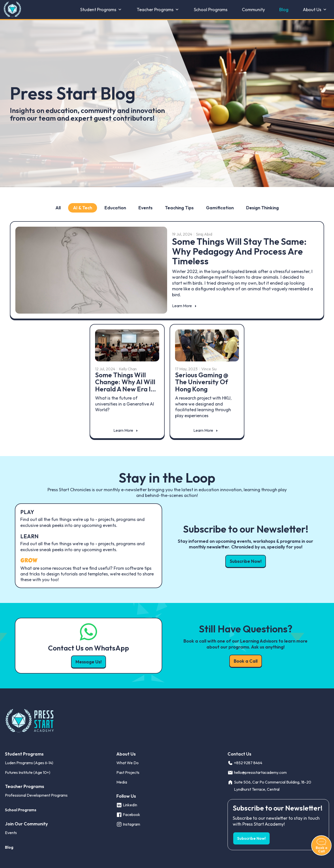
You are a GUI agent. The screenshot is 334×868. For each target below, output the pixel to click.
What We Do (128, 763)
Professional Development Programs (36, 795)
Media (122, 782)
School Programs (211, 10)
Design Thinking (262, 208)
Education (115, 208)
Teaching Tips (179, 208)
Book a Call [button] (246, 661)
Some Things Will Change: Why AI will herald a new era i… (126, 382)
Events (145, 208)
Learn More (182, 306)
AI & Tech (83, 208)
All (58, 208)
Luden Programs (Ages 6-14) (29, 763)
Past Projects (128, 772)
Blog (284, 10)
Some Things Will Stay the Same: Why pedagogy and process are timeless (239, 251)
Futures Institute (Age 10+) (28, 772)
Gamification (220, 208)
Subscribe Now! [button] (246, 561)
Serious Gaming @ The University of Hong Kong (202, 382)
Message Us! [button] (89, 662)
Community (253, 10)
